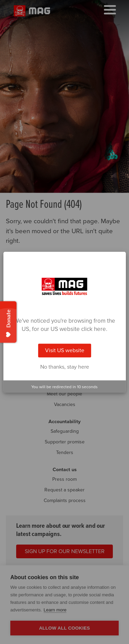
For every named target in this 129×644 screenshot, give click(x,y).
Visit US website (65, 350)
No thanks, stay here (65, 367)
